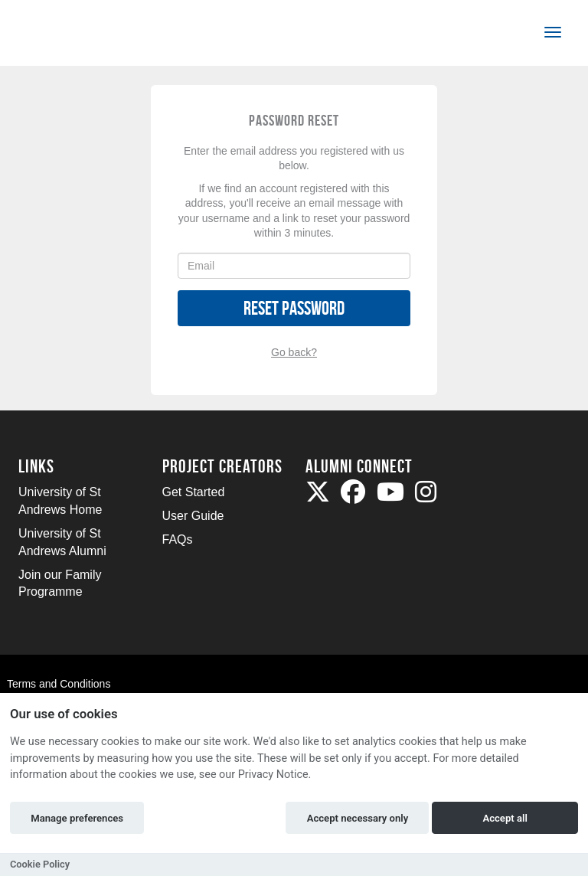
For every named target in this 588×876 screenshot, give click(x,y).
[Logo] (69, 36)
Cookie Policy (40, 864)
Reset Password (294, 308)
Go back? (294, 352)
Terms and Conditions (59, 684)
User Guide (193, 516)
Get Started (194, 492)
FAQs (178, 539)
